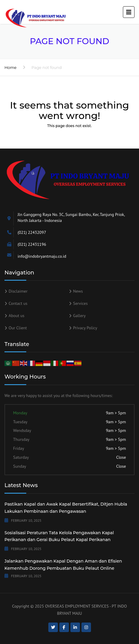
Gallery (79, 316)
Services (80, 303)
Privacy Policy (85, 328)
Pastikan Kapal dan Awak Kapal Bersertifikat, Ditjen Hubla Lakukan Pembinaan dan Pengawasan (66, 508)
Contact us (18, 303)
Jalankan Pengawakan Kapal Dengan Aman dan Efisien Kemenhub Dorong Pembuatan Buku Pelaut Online (63, 565)
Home (10, 67)
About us (17, 316)
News (78, 291)
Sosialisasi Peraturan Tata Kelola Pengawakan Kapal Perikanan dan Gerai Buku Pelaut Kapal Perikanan (59, 536)
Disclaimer (18, 291)
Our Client (18, 328)
